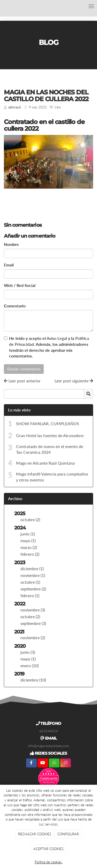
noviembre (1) (33, 575)
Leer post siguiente (74, 381)
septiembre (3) (33, 623)
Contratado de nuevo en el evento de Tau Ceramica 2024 (50, 449)
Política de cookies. (49, 862)
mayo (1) (28, 540)
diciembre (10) (33, 680)
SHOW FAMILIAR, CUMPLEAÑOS (48, 423)
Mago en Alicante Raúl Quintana (45, 463)
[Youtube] (43, 763)
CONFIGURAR (68, 834)
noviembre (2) (33, 638)
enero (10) (29, 666)
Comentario (15, 306)
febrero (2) (30, 554)
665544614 (49, 731)
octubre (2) (30, 519)
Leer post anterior (22, 381)
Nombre (11, 244)
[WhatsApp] (54, 763)
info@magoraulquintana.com (49, 746)
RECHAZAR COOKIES (35, 834)
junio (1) (28, 534)
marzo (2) (29, 547)
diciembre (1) (32, 569)
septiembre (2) (33, 589)
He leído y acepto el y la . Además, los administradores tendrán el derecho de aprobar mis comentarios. (49, 347)
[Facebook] (31, 763)
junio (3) (28, 652)
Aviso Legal (57, 338)
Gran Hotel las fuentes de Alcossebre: (50, 435)
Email (9, 265)
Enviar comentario (24, 369)
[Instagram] (66, 763)
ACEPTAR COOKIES (48, 849)
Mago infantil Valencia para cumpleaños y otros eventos (52, 477)
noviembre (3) (33, 610)
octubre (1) (30, 582)
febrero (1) (30, 595)
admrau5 (15, 107)
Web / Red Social (20, 285)
